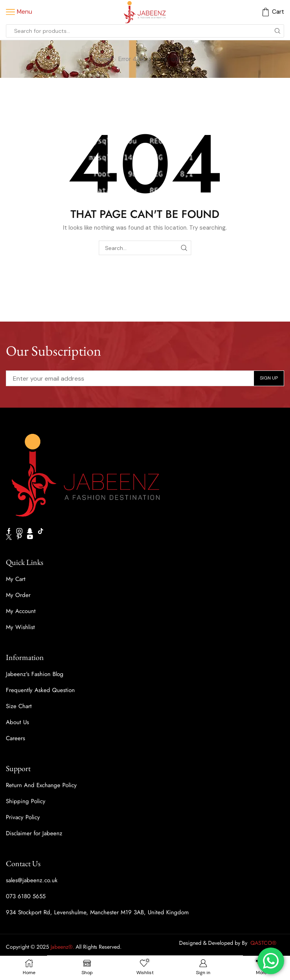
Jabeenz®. (62, 947)
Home (103, 59)
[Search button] (277, 31)
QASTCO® (264, 943)
